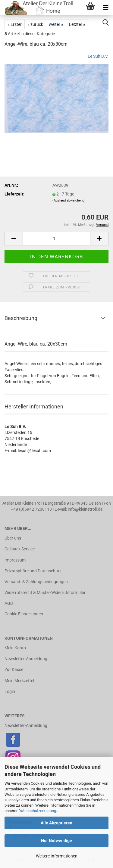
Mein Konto (15, 648)
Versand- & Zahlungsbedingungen (36, 582)
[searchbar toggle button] (105, 23)
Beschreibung (21, 318)
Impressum (15, 560)
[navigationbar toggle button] (105, 8)
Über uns (13, 538)
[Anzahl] (56, 239)
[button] (14, 239)
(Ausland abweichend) (69, 200)
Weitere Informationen (57, 856)
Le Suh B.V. (98, 56)
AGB (9, 603)
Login (10, 691)
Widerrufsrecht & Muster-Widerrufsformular (45, 593)
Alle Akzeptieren (56, 823)
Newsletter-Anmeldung (26, 659)
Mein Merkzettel (19, 681)
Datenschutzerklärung (37, 811)
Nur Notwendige (56, 841)
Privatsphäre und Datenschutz (33, 571)
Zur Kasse (14, 669)
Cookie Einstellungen (24, 614)
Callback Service (20, 549)
